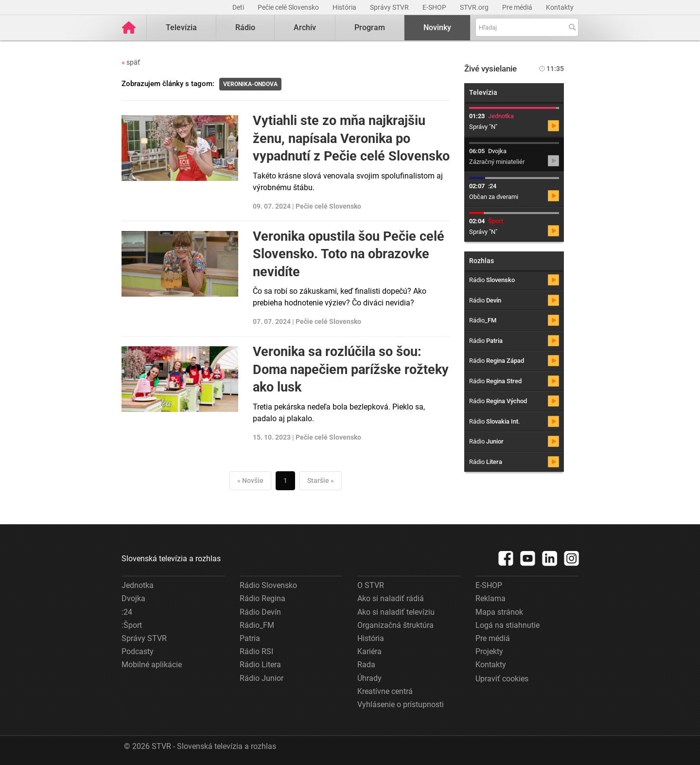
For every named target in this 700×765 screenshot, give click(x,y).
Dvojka (133, 598)
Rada (366, 665)
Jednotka (138, 585)
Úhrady (369, 678)
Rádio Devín (260, 612)
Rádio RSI (256, 651)
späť (131, 62)
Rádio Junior (262, 678)
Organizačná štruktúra (395, 625)
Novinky (437, 27)
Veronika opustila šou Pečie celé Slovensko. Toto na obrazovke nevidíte (349, 254)
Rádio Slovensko (268, 585)
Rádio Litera (260, 665)
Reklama (490, 598)
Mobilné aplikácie (152, 665)
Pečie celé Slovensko (289, 7)
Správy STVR (390, 7)
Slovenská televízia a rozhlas (171, 559)
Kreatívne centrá (385, 691)
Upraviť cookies (502, 679)
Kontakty (560, 7)
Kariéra (369, 651)
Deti (239, 7)
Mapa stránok (499, 612)
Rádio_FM (257, 625)
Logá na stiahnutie (507, 625)
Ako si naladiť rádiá (391, 598)
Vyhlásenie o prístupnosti (401, 704)
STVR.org (475, 7)
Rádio (245, 27)
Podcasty (138, 651)
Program (370, 27)
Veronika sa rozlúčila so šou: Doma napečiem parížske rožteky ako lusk (351, 369)
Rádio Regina (262, 598)
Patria (250, 638)
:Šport (132, 625)
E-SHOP (435, 7)
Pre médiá (518, 7)
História (345, 7)
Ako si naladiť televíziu (396, 612)
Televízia (181, 27)
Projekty (489, 651)
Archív (305, 27)
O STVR (371, 585)
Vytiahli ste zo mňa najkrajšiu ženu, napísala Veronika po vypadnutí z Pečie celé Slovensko (351, 138)
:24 (127, 612)
